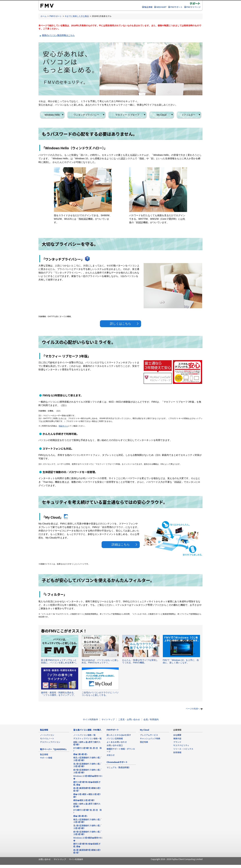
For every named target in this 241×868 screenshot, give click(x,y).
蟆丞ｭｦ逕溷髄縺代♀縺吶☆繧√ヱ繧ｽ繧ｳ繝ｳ (87, 759)
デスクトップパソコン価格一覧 (87, 738)
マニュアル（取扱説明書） (119, 767)
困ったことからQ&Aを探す (119, 735)
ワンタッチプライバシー (86, 115)
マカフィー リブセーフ (127, 115)
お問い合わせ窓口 (115, 745)
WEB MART (162, 7)
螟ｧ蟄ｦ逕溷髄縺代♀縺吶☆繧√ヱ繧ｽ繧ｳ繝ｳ (87, 771)
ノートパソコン (47, 735)
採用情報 (177, 752)
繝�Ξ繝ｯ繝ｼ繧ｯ (81, 754)
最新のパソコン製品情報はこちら (58, 35)
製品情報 (148, 7)
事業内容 (177, 738)
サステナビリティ (181, 745)
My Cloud (162, 115)
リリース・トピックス (183, 749)
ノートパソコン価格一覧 (84, 735)
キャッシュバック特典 (150, 738)
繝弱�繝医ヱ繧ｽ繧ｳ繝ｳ (84, 800)
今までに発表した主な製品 (77, 16)
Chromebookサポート (117, 762)
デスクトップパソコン (50, 742)
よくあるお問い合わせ (117, 742)
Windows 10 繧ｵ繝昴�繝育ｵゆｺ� (88, 777)
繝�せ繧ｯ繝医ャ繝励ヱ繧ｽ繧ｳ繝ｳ (87, 795)
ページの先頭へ (194, 709)
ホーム (44, 16)
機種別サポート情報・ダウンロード (121, 750)
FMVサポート (177, 7)
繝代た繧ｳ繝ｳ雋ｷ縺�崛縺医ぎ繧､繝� (87, 783)
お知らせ (111, 755)
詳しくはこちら (120, 324)
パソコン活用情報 (115, 738)
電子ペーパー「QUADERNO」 (54, 749)
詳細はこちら (121, 545)
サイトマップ (108, 719)
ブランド (177, 742)
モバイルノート (47, 738)
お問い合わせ (45, 859)
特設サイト (63, 426)
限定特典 (144, 742)
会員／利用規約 (151, 719)
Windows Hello (52, 115)
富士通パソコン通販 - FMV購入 (87, 730)
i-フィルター (189, 115)
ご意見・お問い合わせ (129, 719)
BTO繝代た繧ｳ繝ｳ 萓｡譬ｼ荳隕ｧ (87, 749)
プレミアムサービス (149, 735)
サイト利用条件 (90, 719)
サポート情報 (46, 758)
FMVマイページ (194, 7)
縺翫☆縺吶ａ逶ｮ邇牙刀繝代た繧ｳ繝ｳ (87, 743)
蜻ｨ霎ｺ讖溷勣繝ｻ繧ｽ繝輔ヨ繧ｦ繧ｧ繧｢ (87, 789)
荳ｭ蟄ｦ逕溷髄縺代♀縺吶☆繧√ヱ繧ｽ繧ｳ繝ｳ (87, 765)
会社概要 (177, 735)
